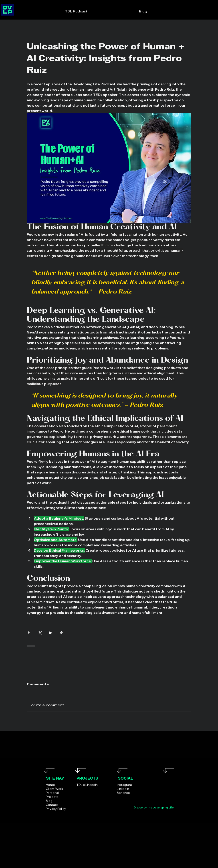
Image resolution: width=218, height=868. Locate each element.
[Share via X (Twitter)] (40, 632)
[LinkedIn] (132, 799)
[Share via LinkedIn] (51, 632)
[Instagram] (125, 799)
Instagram (124, 785)
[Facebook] (112, 799)
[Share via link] (62, 632)
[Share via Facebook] (29, 632)
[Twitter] (118, 799)
